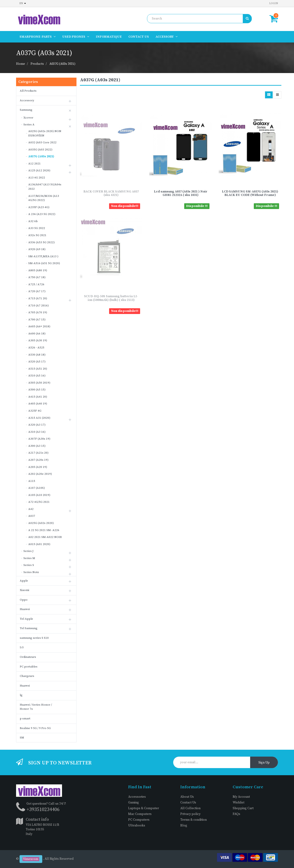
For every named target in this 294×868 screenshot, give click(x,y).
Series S (29, 565)
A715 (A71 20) (38, 298)
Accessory (27, 100)
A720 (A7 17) (37, 291)
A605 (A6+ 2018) (39, 326)
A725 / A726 (36, 284)
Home (21, 64)
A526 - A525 (36, 348)
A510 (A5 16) (37, 376)
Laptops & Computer (144, 808)
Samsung (26, 110)
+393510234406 (43, 810)
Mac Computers (140, 814)
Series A (29, 124)
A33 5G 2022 (37, 228)
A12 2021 (34, 164)
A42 (31, 509)
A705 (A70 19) (38, 312)
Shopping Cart (243, 808)
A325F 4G (35, 411)
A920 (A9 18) (37, 249)
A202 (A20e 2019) (40, 474)
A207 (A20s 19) (38, 460)
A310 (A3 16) (37, 432)
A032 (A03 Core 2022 (42, 142)
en (23, 3)
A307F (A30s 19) (39, 439)
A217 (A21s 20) (38, 453)
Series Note (31, 572)
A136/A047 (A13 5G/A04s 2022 (45, 187)
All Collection (190, 808)
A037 (32, 516)
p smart (25, 718)
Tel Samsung (29, 628)
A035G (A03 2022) (40, 150)
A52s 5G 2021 (37, 235)
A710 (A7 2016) (38, 305)
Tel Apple (26, 619)
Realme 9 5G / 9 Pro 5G (35, 728)
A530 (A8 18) (37, 355)
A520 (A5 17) (37, 362)
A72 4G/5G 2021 (39, 502)
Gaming (134, 803)
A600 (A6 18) (37, 334)
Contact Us (188, 803)
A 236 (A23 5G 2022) (42, 214)
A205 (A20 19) (38, 467)
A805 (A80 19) (38, 270)
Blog (184, 826)
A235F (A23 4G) (39, 207)
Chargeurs (27, 676)
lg (21, 695)
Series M (29, 558)
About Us (187, 797)
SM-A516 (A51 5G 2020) (44, 263)
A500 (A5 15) (37, 390)
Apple (24, 581)
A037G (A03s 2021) (62, 64)
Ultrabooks (137, 826)
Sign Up (264, 763)
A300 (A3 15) (37, 446)
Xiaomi (24, 590)
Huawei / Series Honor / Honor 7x (36, 707)
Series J (28, 551)
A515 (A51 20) (38, 369)
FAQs (236, 814)
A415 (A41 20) (38, 397)
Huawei (25, 609)
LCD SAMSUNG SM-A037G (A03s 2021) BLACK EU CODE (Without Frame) (250, 193)
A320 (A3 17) (37, 425)
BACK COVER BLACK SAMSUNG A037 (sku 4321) (111, 193)
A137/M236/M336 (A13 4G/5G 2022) (44, 198)
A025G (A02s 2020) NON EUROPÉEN (45, 133)
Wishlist (239, 803)
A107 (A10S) (37, 488)
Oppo (24, 600)
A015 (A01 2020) (39, 544)
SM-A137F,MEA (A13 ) (43, 256)
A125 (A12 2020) (39, 170)
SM (22, 738)
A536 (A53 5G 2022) (41, 242)
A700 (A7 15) (37, 319)
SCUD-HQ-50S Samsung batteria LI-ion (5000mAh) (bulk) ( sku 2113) (111, 298)
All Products (28, 91)
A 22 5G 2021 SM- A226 (44, 530)
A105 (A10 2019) (39, 495)
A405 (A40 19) (38, 404)
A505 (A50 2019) (39, 383)
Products (37, 64)
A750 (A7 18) (37, 277)
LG (22, 647)
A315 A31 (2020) (39, 418)
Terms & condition (194, 820)
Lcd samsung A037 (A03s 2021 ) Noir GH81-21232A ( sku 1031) (181, 193)
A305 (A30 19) (38, 340)
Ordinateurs (28, 657)
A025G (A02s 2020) (41, 523)
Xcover (28, 118)
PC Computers (139, 820)
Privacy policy (190, 814)
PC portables (29, 667)
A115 (32, 481)
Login (274, 3)
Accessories (137, 797)
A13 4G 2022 (37, 178)
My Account (241, 797)
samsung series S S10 (34, 638)
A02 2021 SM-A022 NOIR (45, 537)
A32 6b (33, 221)
